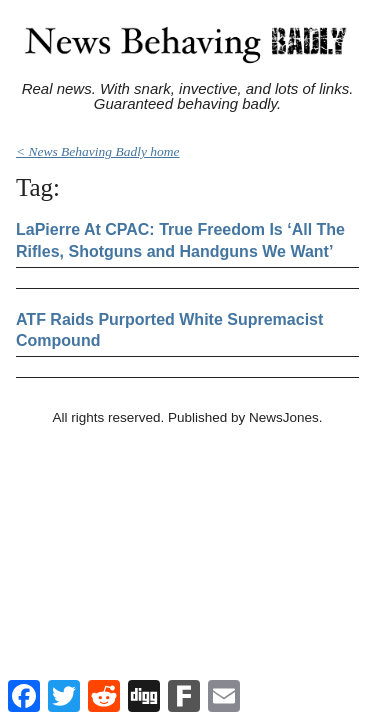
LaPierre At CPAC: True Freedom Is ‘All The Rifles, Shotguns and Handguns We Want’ (180, 240)
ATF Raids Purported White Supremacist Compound (169, 330)
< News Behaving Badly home (98, 151)
